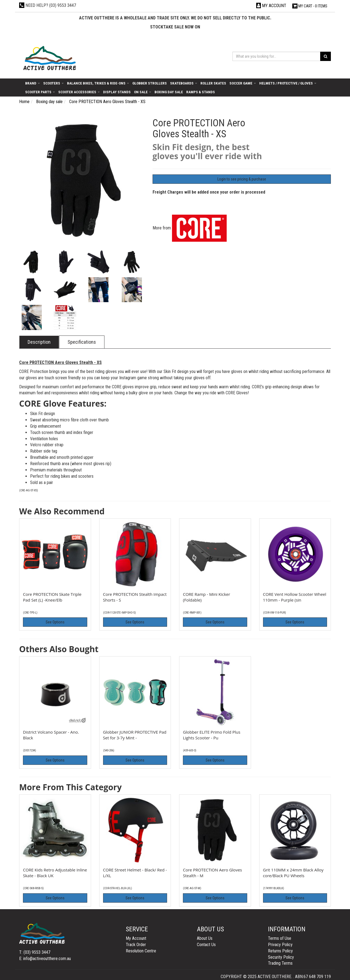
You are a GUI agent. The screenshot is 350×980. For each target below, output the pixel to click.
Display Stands (117, 92)
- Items (310, 6)
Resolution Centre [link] (141, 951)
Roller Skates (213, 83)
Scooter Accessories (79, 92)
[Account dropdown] (271, 6)
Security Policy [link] (281, 957)
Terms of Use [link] (280, 938)
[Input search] (276, 56)
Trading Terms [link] (280, 963)
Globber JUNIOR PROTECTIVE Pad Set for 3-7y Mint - (135, 735)
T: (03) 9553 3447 (35, 952)
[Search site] (326, 56)
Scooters (53, 83)
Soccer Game (243, 83)
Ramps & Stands (201, 92)
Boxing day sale (169, 92)
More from (190, 228)
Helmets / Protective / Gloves (288, 83)
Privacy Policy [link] (280, 945)
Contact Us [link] (206, 945)
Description (39, 342)
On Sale (143, 92)
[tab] (39, 342)
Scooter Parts (40, 92)
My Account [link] (136, 938)
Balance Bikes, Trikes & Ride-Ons (98, 83)
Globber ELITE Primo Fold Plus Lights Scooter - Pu (212, 735)
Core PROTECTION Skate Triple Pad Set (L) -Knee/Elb (52, 597)
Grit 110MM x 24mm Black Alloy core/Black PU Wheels (293, 873)
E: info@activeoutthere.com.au (45, 959)
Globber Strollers (150, 83)
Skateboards (184, 83)
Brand (33, 83)
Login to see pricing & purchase (242, 179)
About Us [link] (205, 938)
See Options (55, 622)
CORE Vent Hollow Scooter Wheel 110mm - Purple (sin (295, 597)
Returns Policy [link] (280, 951)
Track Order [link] (136, 945)
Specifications (82, 342)
